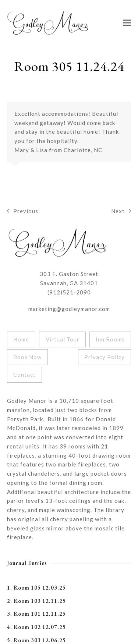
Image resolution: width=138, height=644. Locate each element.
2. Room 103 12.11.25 (36, 601)
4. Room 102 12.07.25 (36, 627)
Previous (23, 212)
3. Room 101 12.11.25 (36, 614)
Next (121, 212)
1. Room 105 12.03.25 (36, 588)
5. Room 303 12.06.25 (36, 640)
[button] (127, 23)
